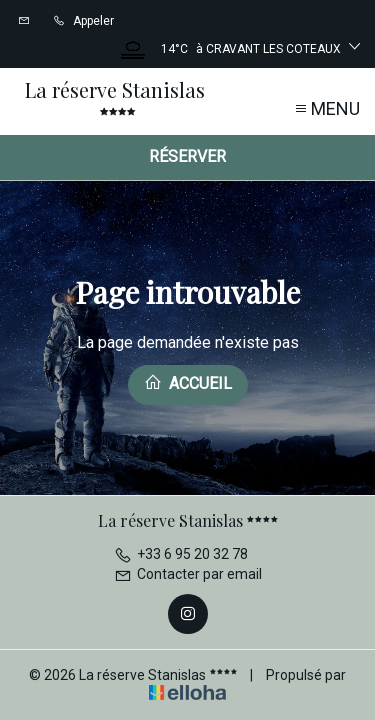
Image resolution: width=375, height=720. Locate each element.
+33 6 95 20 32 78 (181, 554)
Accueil (188, 383)
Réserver (187, 156)
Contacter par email (188, 574)
